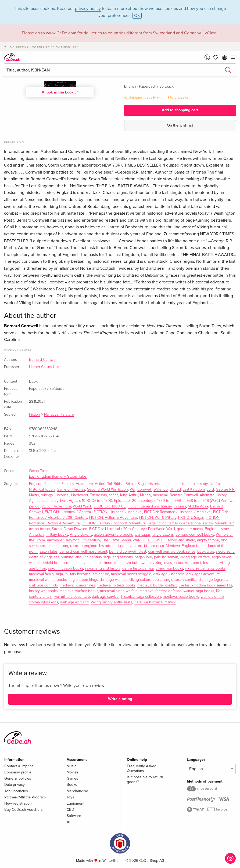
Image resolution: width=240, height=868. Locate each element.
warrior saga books (199, 591)
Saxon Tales (39, 471)
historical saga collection (141, 597)
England (36, 484)
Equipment (76, 803)
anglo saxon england (80, 546)
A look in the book (60, 92)
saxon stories (51, 546)
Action (100, 484)
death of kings (41, 557)
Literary (53, 501)
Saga (142, 484)
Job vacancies (16, 791)
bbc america (154, 546)
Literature (187, 484)
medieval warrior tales (77, 585)
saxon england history (103, 568)
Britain (131, 484)
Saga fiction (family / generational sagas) (180, 523)
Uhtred (175, 489)
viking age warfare (195, 557)
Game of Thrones (71, 489)
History (202, 484)
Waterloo (161, 489)
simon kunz (112, 563)
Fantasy (68, 484)
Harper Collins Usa (44, 367)
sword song (225, 552)
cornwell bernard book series (172, 552)
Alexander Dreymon (63, 540)
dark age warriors (114, 580)
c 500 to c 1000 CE (110, 506)
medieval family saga (46, 574)
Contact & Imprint (19, 766)
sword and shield (181, 540)
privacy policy (88, 9)
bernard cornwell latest (128, 552)
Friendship (98, 495)
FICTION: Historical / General (68, 512)
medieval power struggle (131, 574)
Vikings (47, 495)
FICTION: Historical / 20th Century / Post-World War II (132, 529)
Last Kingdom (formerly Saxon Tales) (58, 477)
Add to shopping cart (180, 110)
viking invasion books (170, 563)
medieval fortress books (116, 585)
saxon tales (49, 552)
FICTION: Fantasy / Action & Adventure (114, 523)
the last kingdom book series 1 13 (205, 585)
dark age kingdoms (169, 574)
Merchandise (77, 791)
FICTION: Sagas (191, 518)
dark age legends (213, 580)
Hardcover (80, 495)
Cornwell (144, 489)
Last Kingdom (194, 489)
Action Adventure (57, 506)
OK (137, 16)
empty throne (208, 540)
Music (71, 766)
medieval (160, 495)
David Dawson (76, 529)
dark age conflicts (43, 585)
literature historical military (155, 602)
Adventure (84, 484)
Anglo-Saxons (81, 535)
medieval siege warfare (119, 591)
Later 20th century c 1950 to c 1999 (152, 501)
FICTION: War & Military (158, 518)
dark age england (74, 602)
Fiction (35, 415)
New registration (18, 803)
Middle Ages (198, 506)
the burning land (68, 557)
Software (74, 816)
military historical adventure (87, 574)
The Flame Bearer (116, 540)
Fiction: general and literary (150, 506)
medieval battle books (181, 597)
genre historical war (138, 568)
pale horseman (166, 557)
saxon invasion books (66, 568)
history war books (43, 591)
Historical (62, 495)
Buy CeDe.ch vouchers (24, 810)
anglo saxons (163, 535)
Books (72, 785)
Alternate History (213, 495)
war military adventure (72, 597)
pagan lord (143, 557)
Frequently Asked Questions (142, 768)
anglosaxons (123, 557)
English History (217, 529)
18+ (69, 822)
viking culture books (146, 580)
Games (72, 778)
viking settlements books (205, 568)
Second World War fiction (108, 489)
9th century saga (97, 557)
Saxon (57, 529)
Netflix (215, 484)
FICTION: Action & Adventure (113, 518)
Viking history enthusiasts (111, 602)
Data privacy (15, 785)
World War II (82, 506)
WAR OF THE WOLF (149, 540)
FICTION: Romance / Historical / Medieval (178, 512)
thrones (180, 506)
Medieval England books (186, 546)
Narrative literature (59, 415)
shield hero (52, 563)
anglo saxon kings (83, 580)
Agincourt (37, 501)
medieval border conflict (157, 585)
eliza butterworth (137, 563)
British (119, 484)
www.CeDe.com (61, 33)
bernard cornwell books (195, 535)
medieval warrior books (48, 580)
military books (57, 535)
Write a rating (120, 699)
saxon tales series (204, 563)
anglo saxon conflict (180, 580)
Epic (117, 501)
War (133, 489)
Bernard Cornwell (43, 360)
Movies (73, 772)
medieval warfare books (79, 591)
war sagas (143, 535)
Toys (70, 797)
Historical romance (163, 484)
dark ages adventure (203, 574)
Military (146, 495)
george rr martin (190, 529)
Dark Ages (69, 501)
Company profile (18, 772)
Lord (210, 489)
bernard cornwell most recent (83, 552)
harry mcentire (89, 563)
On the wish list (180, 125)
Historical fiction (42, 489)
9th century (91, 540)
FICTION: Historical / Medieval (118, 512)
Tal (110, 484)
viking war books (169, 568)
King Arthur (129, 495)
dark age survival (106, 597)
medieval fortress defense (161, 591)
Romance (52, 484)
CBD (70, 810)
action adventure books (113, 535)
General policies (18, 778)
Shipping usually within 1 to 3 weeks (159, 97)
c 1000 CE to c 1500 (96, 501)
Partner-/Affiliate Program (25, 797)
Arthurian (36, 535)
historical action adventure (121, 546)
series (114, 495)
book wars (206, 552)
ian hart (69, 563)
